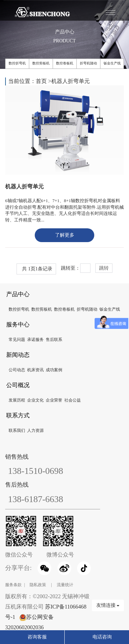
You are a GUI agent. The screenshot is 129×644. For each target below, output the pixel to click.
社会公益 (73, 400)
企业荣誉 (54, 400)
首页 (41, 81)
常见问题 (17, 340)
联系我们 (17, 430)
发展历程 (17, 400)
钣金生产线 (112, 63)
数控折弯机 (17, 63)
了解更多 (65, 235)
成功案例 (54, 370)
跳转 (104, 268)
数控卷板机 (65, 63)
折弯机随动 (88, 63)
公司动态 (17, 370)
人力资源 (35, 430)
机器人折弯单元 (71, 81)
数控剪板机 (41, 63)
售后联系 (54, 340)
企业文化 (35, 400)
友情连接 (108, 605)
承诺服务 (35, 340)
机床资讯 (35, 370)
